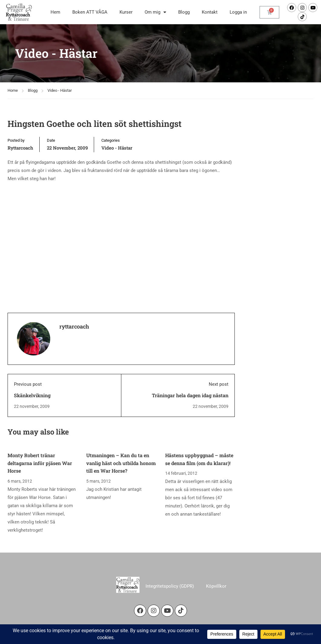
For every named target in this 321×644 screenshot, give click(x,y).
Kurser (126, 12)
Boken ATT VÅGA (90, 12)
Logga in (238, 12)
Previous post (28, 384)
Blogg (184, 12)
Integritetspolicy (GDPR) (170, 586)
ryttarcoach (20, 148)
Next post (219, 384)
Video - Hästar (60, 90)
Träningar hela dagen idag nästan (190, 395)
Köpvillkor (216, 586)
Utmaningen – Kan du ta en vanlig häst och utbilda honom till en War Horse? (121, 463)
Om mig (155, 12)
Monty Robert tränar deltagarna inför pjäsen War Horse (40, 463)
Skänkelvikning (32, 395)
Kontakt (210, 12)
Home (13, 90)
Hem (55, 12)
